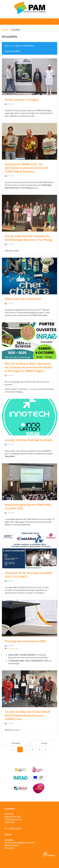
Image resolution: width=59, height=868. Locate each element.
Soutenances (11, 648)
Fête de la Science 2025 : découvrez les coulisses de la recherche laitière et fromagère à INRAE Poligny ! (28, 367)
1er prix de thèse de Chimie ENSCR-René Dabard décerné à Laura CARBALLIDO (28, 715)
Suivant (44, 743)
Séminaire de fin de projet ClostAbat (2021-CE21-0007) (29, 575)
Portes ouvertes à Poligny (21, 100)
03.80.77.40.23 (15, 829)
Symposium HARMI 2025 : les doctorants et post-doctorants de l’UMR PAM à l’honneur (27, 168)
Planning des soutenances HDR (25, 641)
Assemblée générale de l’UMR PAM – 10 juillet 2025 (28, 506)
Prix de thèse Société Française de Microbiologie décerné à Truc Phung (28, 238)
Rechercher (9, 848)
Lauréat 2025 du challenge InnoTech (28, 440)
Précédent (16, 743)
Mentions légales (12, 845)
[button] (54, 22)
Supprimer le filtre (12, 51)
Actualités (9, 840)
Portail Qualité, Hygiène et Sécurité (20, 843)
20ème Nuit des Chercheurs (23, 299)
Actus (17, 648)
